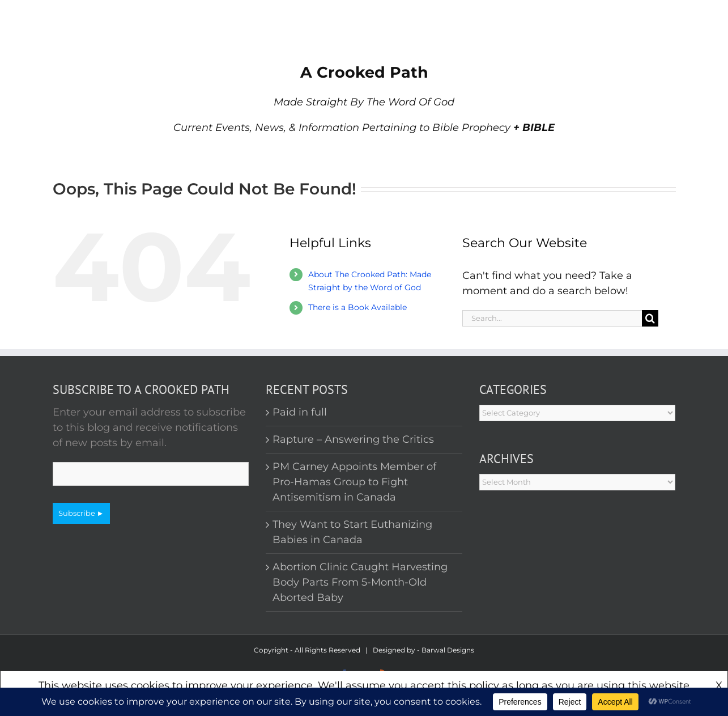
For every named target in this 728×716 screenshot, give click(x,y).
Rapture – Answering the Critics (353, 439)
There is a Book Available (357, 307)
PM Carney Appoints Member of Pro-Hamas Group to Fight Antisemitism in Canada (354, 482)
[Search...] (552, 318)
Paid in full (300, 412)
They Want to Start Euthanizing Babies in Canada (352, 532)
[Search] (650, 318)
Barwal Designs (448, 650)
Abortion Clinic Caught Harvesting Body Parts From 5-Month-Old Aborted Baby (360, 582)
